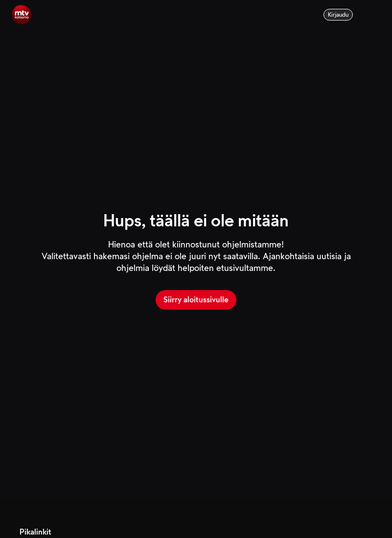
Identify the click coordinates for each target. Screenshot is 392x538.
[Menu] (374, 15)
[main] (196, 249)
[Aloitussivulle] (22, 15)
